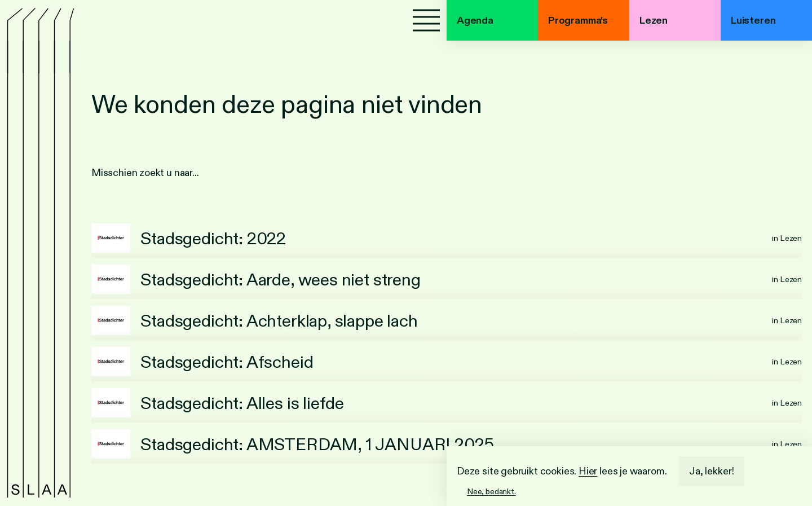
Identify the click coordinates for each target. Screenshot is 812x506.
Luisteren (753, 20)
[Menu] (426, 20)
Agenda (475, 20)
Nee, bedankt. (491, 491)
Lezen (654, 20)
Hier (588, 471)
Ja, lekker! (712, 471)
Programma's (578, 20)
